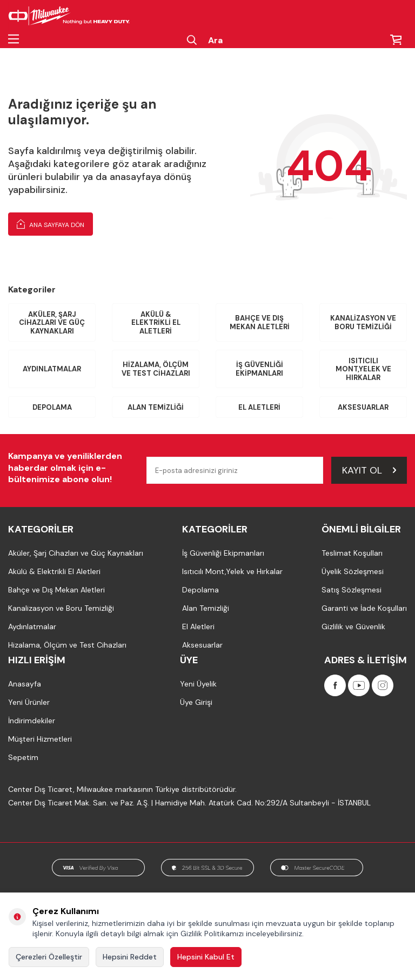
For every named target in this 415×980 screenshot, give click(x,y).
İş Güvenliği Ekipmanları (259, 369)
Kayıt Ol (369, 470)
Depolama (52, 407)
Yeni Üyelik (198, 684)
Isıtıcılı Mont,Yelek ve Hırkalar (363, 369)
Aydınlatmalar (52, 369)
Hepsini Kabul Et (206, 957)
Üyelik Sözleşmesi (353, 571)
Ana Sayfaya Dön (51, 224)
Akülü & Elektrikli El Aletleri (156, 323)
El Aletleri (259, 407)
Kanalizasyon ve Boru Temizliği (363, 322)
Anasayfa (25, 684)
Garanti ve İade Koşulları (364, 608)
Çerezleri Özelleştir (49, 957)
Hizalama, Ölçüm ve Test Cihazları (156, 369)
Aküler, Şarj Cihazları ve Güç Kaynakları (52, 323)
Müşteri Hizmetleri (40, 739)
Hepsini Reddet (130, 957)
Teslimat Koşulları (352, 553)
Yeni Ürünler (29, 702)
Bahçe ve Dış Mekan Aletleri (260, 322)
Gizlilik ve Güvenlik (353, 626)
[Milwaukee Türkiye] (69, 16)
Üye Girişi (196, 702)
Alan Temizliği (156, 407)
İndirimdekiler (32, 721)
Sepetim (23, 757)
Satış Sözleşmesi (352, 590)
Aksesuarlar (363, 407)
